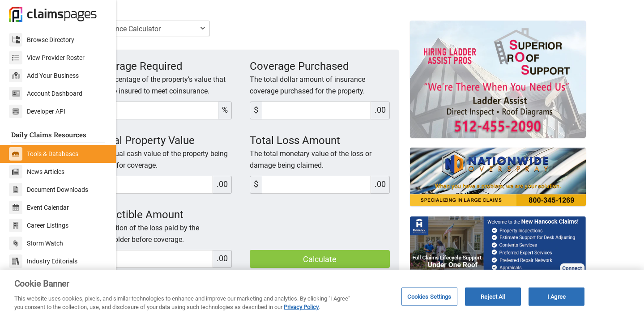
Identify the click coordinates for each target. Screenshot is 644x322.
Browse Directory (42, 40)
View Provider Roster (47, 58)
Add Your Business (44, 76)
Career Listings (39, 225)
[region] (322, 296)
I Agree (557, 296)
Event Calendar (39, 208)
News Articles (37, 172)
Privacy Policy (301, 307)
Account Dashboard (46, 93)
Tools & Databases (44, 154)
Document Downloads (49, 190)
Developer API (37, 111)
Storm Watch (36, 243)
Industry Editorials (43, 261)
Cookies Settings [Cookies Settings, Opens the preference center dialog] (429, 296)
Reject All (493, 296)
